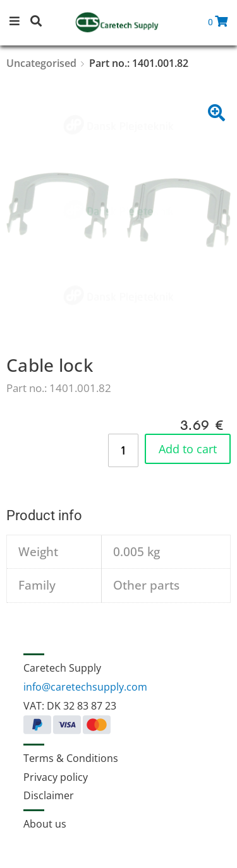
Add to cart (188, 449)
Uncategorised (41, 63)
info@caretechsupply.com (85, 687)
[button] (19, 22)
